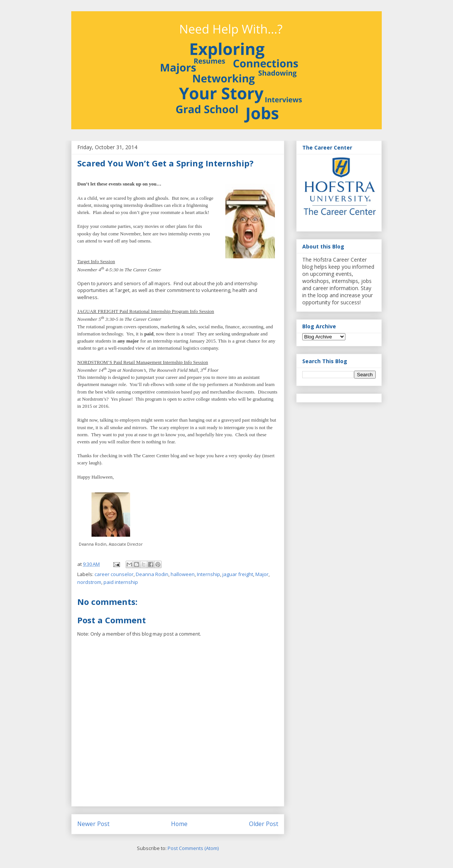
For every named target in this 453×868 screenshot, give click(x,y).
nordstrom (89, 582)
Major (262, 574)
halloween (183, 574)
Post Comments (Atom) (193, 848)
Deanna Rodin (152, 574)
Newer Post (93, 824)
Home (179, 824)
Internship (208, 574)
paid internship (121, 582)
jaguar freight (238, 574)
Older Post (264, 824)
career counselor (114, 574)
